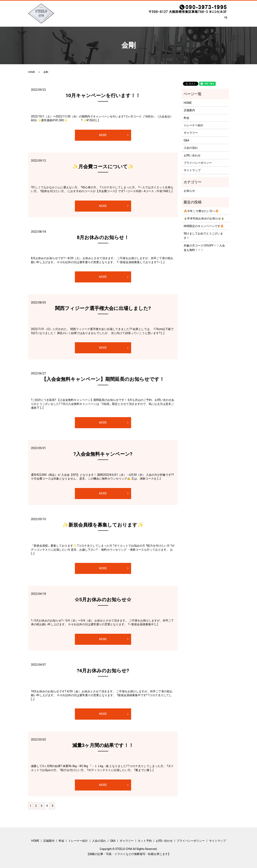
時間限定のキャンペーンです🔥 (204, 226)
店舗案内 (85, 20)
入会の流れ (140, 20)
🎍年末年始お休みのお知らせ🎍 (204, 218)
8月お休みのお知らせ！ (103, 237)
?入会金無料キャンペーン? (103, 454)
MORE (103, 135)
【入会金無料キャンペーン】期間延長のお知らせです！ (103, 379)
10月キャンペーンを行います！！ (103, 96)
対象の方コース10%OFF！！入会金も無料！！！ (204, 248)
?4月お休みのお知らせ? (103, 671)
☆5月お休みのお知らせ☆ (103, 600)
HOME (70, 20)
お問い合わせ (212, 20)
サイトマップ (192, 170)
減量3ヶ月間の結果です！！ (103, 745)
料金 (99, 20)
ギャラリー (171, 20)
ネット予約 (191, 20)
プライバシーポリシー (198, 163)
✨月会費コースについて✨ (103, 167)
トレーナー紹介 (117, 20)
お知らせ (189, 191)
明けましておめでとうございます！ (203, 236)
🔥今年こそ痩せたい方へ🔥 (201, 211)
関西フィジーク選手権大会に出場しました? (103, 308)
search (227, 20)
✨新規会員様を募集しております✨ (103, 525)
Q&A (155, 20)
